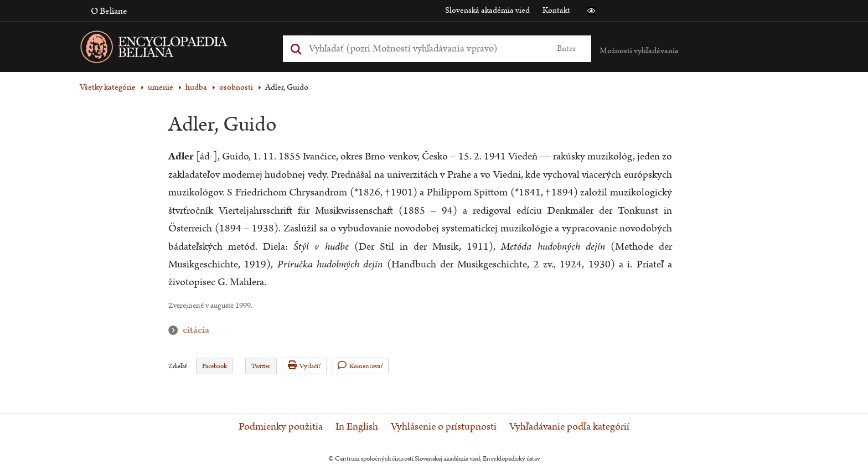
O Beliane (109, 11)
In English (357, 427)
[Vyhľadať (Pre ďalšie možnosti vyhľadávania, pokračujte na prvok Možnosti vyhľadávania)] (425, 48)
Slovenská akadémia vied (487, 10)
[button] (591, 11)
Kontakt (556, 10)
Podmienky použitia (281, 427)
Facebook (215, 366)
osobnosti (236, 87)
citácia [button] (175, 330)
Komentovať (360, 366)
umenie (161, 87)
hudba (196, 87)
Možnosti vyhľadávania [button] (639, 51)
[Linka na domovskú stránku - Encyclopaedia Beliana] (171, 49)
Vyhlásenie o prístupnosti (444, 427)
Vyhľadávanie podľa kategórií (569, 427)
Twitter (261, 366)
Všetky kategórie (108, 87)
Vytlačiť (304, 366)
